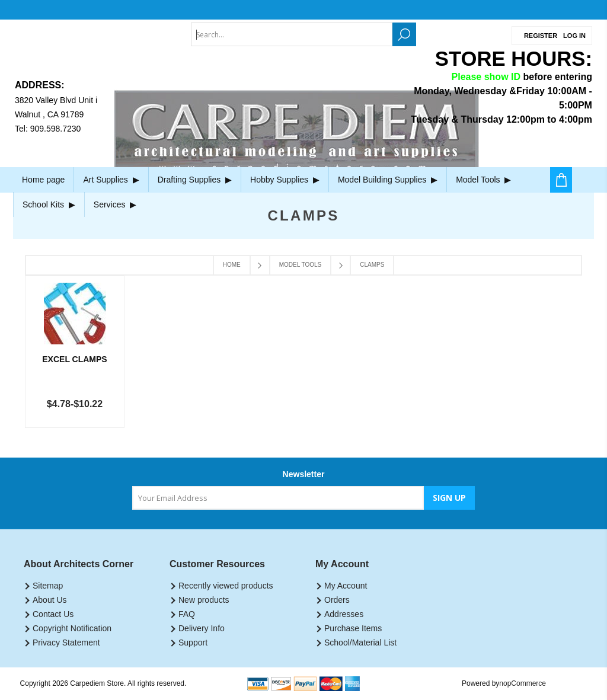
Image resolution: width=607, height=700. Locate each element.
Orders (337, 600)
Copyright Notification (72, 628)
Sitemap (48, 586)
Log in (574, 36)
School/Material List (360, 643)
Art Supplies (111, 180)
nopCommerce (523, 683)
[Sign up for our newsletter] (278, 498)
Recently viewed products (226, 586)
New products (204, 600)
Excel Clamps (74, 359)
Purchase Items (353, 628)
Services (115, 204)
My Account (346, 586)
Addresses (344, 614)
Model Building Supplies (388, 180)
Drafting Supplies (195, 180)
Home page (43, 180)
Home (232, 265)
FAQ (187, 614)
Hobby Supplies (285, 180)
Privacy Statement (66, 643)
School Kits (49, 204)
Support (193, 643)
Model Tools (483, 180)
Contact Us (53, 614)
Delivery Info (202, 628)
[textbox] (292, 34)
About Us (50, 600)
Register (541, 36)
